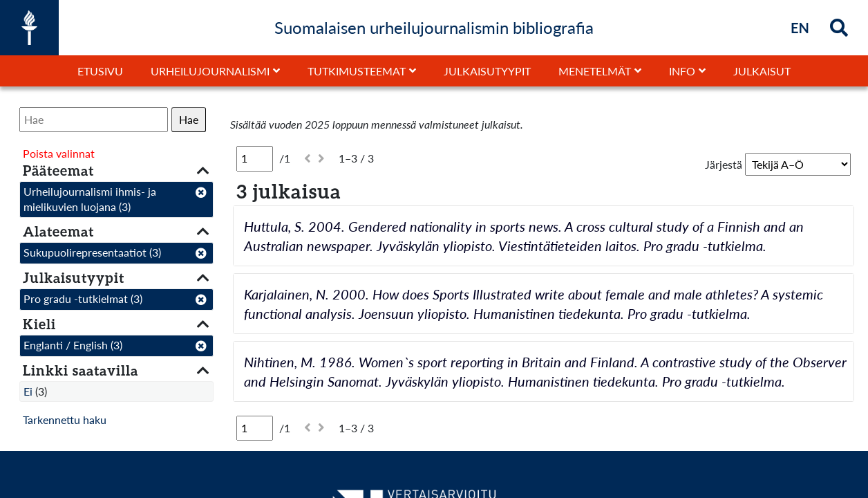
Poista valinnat (59, 153)
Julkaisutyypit (487, 71)
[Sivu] (255, 158)
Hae (189, 119)
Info (682, 71)
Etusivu (100, 71)
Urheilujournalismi (210, 71)
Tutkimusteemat (357, 71)
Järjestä (724, 164)
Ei (28, 391)
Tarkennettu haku (65, 419)
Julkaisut (762, 71)
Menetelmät (595, 71)
